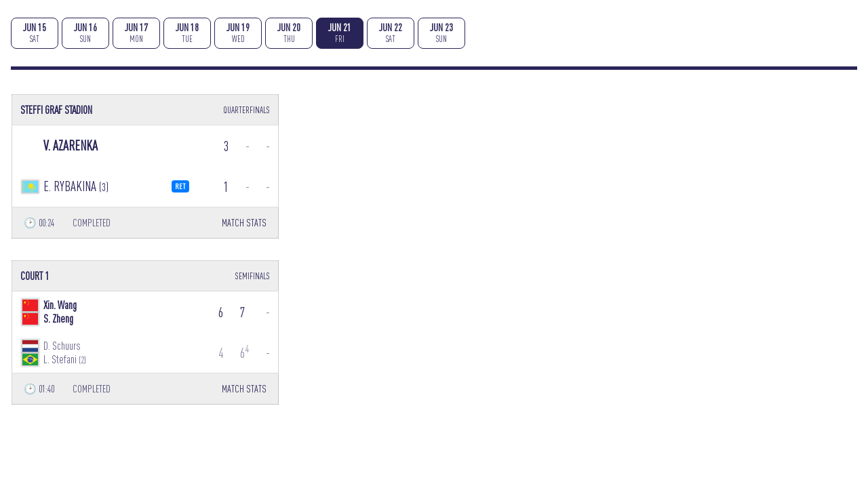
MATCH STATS (244, 223)
